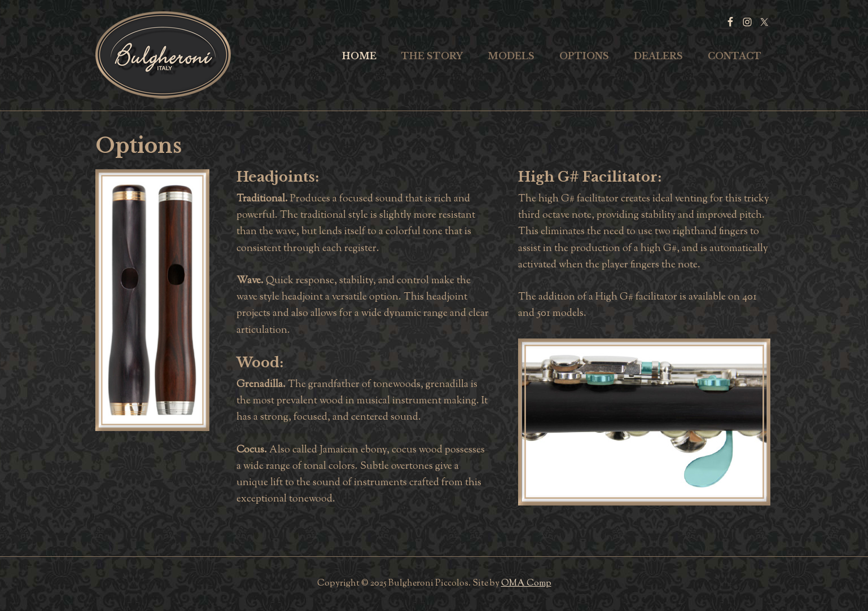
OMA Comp (526, 584)
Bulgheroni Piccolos (163, 55)
